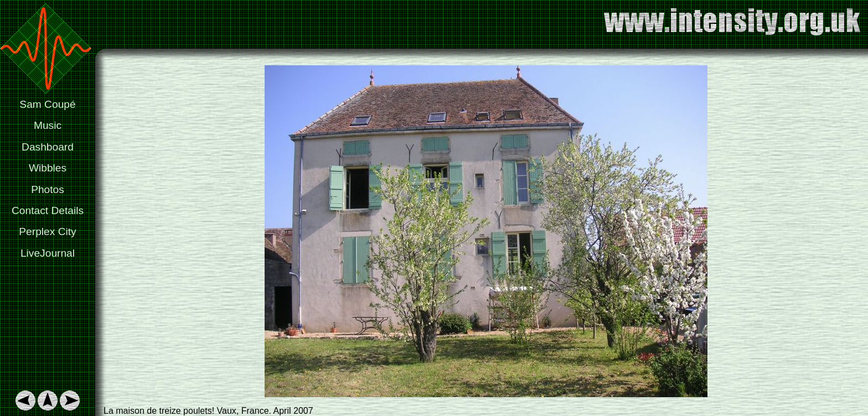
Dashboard (48, 147)
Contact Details (48, 210)
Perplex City (47, 232)
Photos (48, 189)
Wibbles (48, 168)
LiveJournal (48, 253)
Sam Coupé (47, 104)
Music (48, 125)
